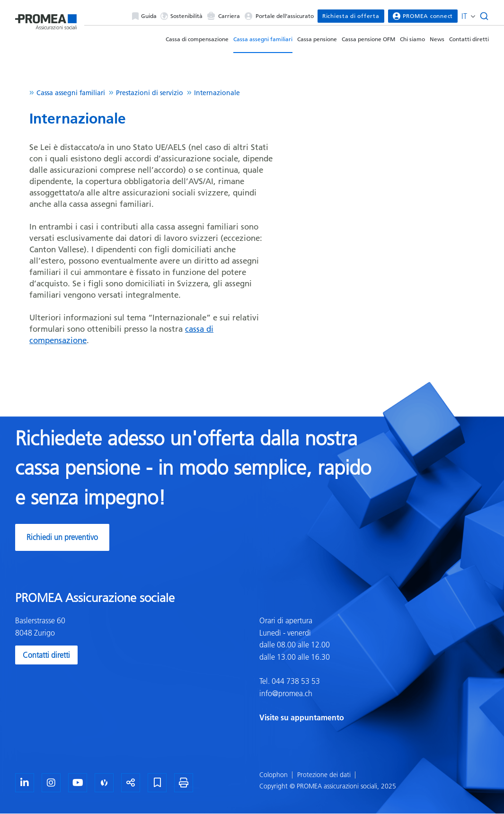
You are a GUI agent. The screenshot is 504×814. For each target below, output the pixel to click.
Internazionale (217, 93)
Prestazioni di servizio (150, 93)
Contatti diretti (469, 39)
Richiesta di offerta (351, 16)
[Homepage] (46, 19)
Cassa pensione (317, 39)
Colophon (274, 775)
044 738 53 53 (295, 681)
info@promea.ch (286, 693)
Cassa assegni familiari (263, 39)
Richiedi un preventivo (62, 537)
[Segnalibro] (157, 783)
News (437, 39)
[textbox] (374, 669)
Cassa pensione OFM (368, 39)
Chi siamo (412, 39)
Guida (144, 16)
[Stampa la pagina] (184, 783)
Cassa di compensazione (197, 39)
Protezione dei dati (324, 775)
